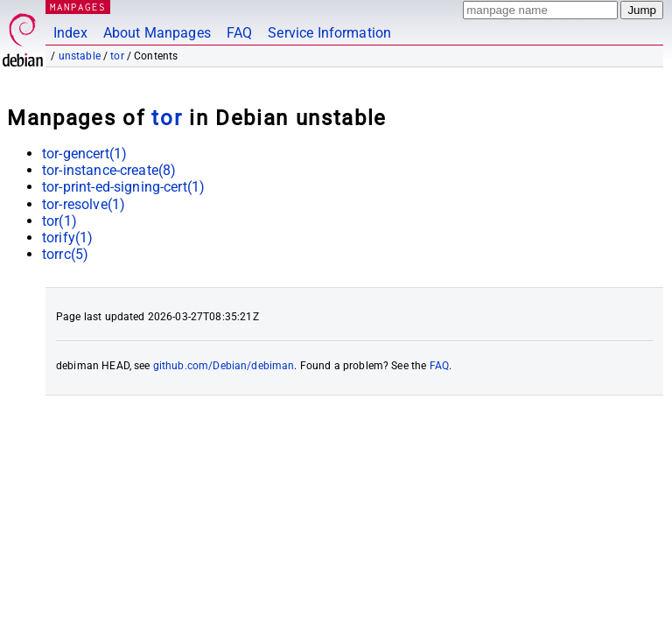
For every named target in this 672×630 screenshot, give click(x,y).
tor (117, 56)
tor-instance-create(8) (109, 170)
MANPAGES (78, 7)
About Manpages (157, 33)
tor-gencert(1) (84, 154)
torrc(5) (65, 254)
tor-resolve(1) (84, 204)
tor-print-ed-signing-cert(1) (123, 187)
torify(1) (67, 238)
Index (70, 33)
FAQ (239, 33)
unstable (80, 56)
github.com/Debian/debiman (224, 366)
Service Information (329, 33)
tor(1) (59, 221)
